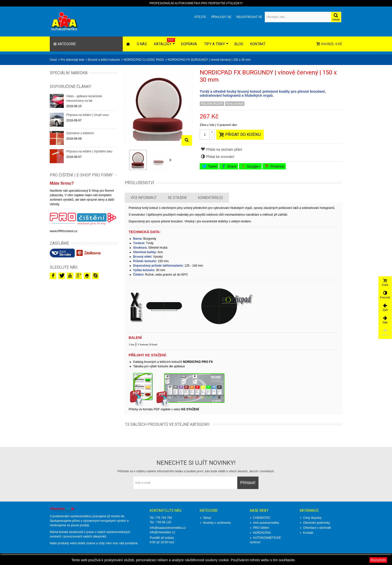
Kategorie (65, 44)
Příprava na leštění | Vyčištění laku (89, 151)
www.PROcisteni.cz (64, 231)
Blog (239, 44)
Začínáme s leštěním (80, 133)
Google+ (250, 166)
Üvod (53, 60)
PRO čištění (259, 528)
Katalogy (164, 42)
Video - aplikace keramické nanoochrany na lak (84, 98)
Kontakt (258, 44)
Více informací (143, 198)
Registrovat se (249, 17)
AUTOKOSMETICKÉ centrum (265, 540)
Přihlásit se (221, 17)
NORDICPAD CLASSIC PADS (144, 60)
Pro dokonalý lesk (72, 60)
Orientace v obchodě (315, 528)
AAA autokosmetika (264, 523)
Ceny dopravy (311, 518)
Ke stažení (177, 198)
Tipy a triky (216, 44)
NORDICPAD (260, 533)
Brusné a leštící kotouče (104, 60)
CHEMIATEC (260, 518)
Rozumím (378, 560)
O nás (142, 44)
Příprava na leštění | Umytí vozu (88, 115)
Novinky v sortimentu (215, 523)
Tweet (209, 166)
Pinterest (274, 166)
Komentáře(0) (210, 198)
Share (229, 166)
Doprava (189, 44)
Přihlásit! (248, 483)
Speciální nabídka (69, 73)
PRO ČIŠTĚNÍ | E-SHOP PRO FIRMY (81, 175)
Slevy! (205, 518)
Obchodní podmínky (315, 523)
